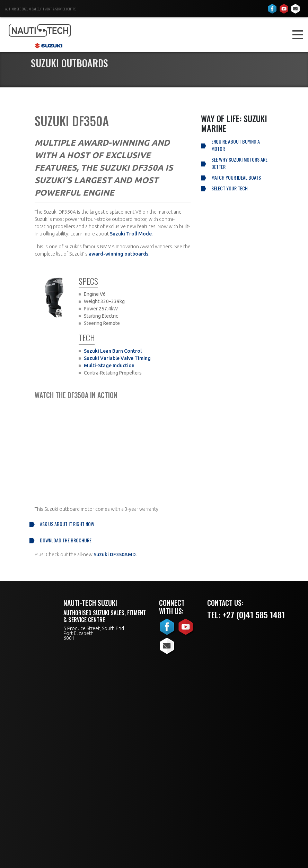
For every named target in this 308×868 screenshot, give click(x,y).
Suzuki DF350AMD (115, 555)
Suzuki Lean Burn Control (113, 351)
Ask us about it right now (67, 524)
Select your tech (230, 188)
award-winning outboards (118, 254)
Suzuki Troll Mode (131, 234)
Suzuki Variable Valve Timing (117, 358)
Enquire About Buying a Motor (236, 145)
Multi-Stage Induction (109, 366)
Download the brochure (66, 540)
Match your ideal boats (236, 177)
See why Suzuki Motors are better (239, 163)
